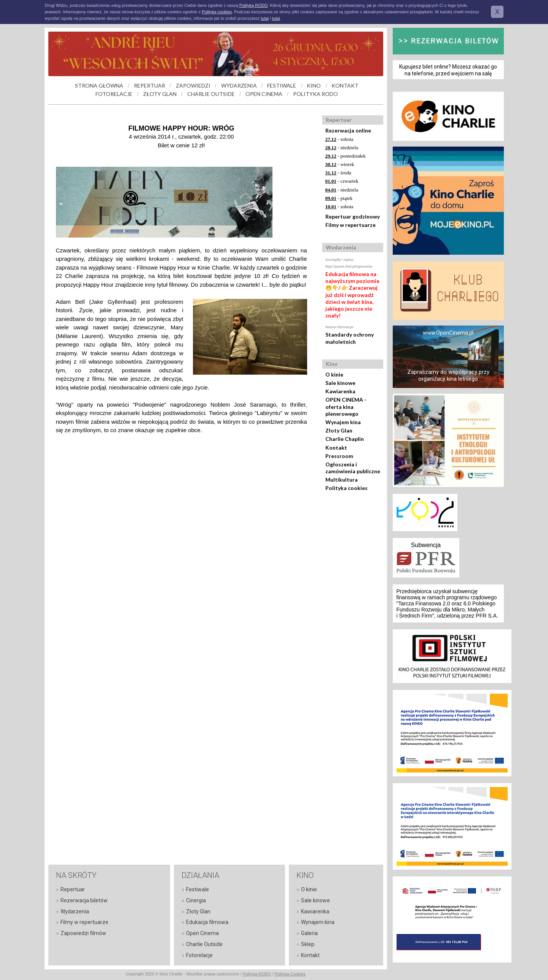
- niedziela (342, 148)
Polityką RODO (254, 5)
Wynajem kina (343, 422)
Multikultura (342, 480)
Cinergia (196, 900)
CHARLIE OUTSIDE (211, 94)
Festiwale (198, 889)
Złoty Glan (339, 430)
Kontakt (336, 448)
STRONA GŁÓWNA (99, 85)
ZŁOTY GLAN (160, 94)
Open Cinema (202, 933)
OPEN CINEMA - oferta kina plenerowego (346, 406)
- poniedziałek (346, 156)
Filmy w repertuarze (350, 225)
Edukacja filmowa (207, 922)
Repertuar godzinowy (353, 216)
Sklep (308, 944)
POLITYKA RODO (315, 94)
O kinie (334, 374)
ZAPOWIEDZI (193, 85)
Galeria (309, 933)
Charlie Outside (204, 944)
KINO (314, 85)
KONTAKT (345, 85)
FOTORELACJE (114, 94)
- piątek (339, 198)
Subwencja (426, 545)
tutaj (265, 18)
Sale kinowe (340, 383)
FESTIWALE (282, 85)
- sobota (339, 139)
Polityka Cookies (290, 974)
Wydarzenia (75, 911)
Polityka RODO (257, 974)
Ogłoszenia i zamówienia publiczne (353, 468)
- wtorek (340, 164)
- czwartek (342, 181)
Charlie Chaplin (345, 439)
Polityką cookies (217, 12)
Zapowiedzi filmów (83, 933)
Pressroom (339, 456)
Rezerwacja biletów (84, 900)
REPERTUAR (150, 85)
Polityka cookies (346, 488)
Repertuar (73, 889)
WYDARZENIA (239, 85)
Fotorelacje (199, 955)
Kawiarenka (340, 391)
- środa (338, 173)
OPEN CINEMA (264, 94)
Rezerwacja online (348, 130)
